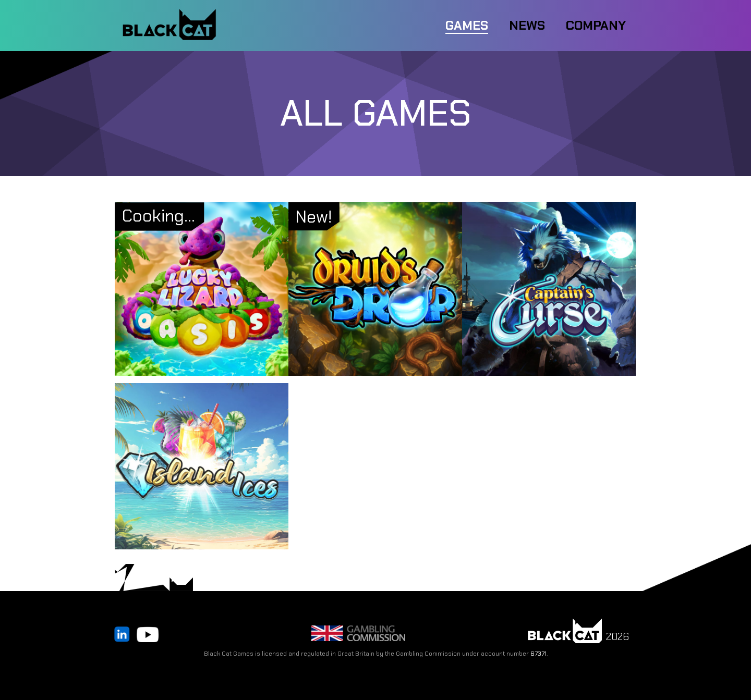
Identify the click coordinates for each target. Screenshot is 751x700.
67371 (538, 654)
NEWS (527, 25)
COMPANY (596, 25)
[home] (169, 26)
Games (467, 25)
